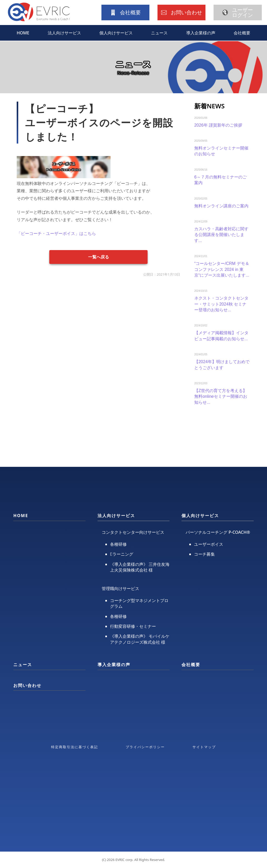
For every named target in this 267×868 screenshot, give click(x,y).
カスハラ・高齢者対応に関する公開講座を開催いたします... (221, 235)
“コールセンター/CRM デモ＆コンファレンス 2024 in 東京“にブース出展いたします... (222, 269)
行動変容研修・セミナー (133, 626)
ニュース (159, 33)
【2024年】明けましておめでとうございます (222, 365)
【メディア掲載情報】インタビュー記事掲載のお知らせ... (221, 336)
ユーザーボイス (209, 544)
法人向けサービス (64, 33)
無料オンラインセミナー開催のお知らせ (221, 151)
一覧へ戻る (99, 257)
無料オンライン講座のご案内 (221, 206)
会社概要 (242, 33)
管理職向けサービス (120, 588)
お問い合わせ (27, 685)
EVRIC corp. (125, 860)
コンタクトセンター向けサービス (133, 532)
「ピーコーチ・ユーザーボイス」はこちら (56, 233)
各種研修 (118, 544)
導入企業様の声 (201, 33)
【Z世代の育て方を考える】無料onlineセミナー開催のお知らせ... (221, 396)
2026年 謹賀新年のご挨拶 (218, 125)
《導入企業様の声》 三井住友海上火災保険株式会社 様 (140, 567)
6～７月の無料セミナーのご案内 (220, 180)
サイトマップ (204, 747)
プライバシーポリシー (145, 747)
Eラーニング (122, 554)
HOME (23, 33)
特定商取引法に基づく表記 (75, 747)
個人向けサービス (116, 33)
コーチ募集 (204, 554)
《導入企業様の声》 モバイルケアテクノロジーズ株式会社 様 (140, 639)
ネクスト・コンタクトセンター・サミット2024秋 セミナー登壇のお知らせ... (221, 304)
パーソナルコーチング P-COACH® (218, 532)
